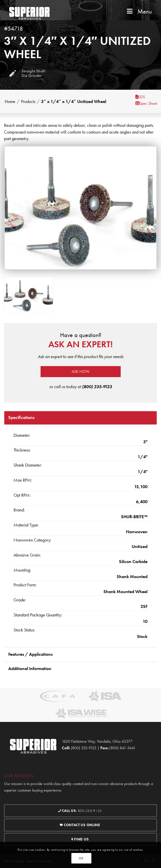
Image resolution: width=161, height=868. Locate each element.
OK (81, 858)
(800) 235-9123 (97, 387)
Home (10, 101)
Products (28, 101)
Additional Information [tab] (30, 668)
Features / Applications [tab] (30, 654)
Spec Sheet (146, 103)
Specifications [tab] (21, 417)
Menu (139, 11)
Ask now (81, 371)
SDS (140, 97)
